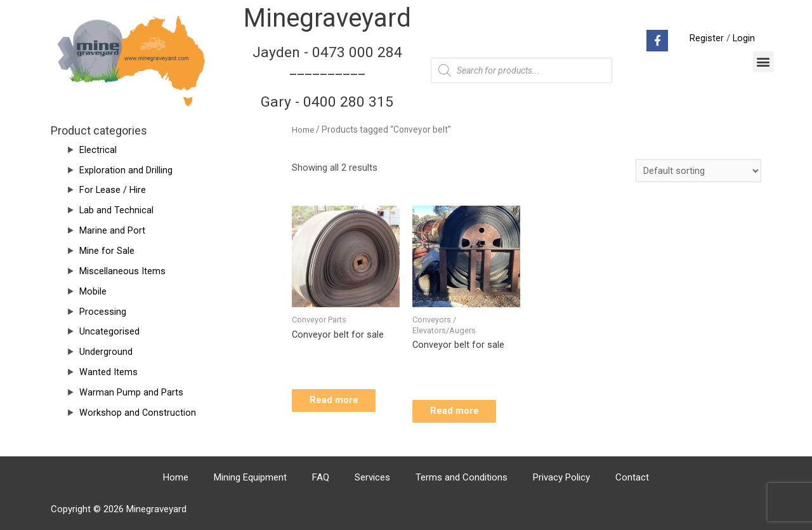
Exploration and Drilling (126, 170)
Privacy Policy (561, 477)
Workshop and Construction (138, 413)
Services (372, 477)
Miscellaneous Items (122, 271)
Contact (632, 477)
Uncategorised (109, 331)
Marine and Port (112, 230)
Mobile (93, 291)
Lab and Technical (117, 210)
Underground (106, 352)
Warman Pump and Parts (131, 392)
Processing (103, 312)
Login (743, 38)
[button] (763, 62)
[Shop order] (698, 171)
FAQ (321, 477)
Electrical (98, 150)
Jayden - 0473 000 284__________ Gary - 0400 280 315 (327, 77)
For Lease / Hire (113, 190)
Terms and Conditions (462, 477)
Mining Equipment (250, 477)
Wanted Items (108, 372)
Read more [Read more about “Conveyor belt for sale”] (342, 403)
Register (706, 38)
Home (303, 129)
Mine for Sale (107, 251)
